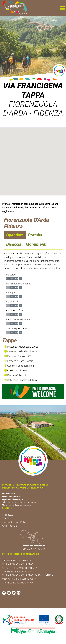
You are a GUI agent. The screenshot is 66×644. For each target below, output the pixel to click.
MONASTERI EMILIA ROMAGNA (19, 579)
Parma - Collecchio (16, 375)
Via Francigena (33, 86)
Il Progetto (8, 515)
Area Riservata (10, 526)
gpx (8, 278)
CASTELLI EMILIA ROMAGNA (17, 583)
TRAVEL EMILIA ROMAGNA (16, 572)
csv (20, 278)
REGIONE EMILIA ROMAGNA (17, 561)
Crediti (5, 518)
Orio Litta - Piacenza (16, 370)
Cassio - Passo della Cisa (19, 366)
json (16, 278)
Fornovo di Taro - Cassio (19, 361)
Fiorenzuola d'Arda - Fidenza (21, 351)
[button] (62, 8)
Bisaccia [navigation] (14, 244)
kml (12, 278)
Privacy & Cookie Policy (14, 522)
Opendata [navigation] (15, 235)
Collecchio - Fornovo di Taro (21, 380)
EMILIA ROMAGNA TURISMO (17, 564)
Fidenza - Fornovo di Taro (19, 356)
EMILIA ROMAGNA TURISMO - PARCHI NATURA (27, 575)
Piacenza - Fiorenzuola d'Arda (21, 347)
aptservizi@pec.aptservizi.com (19, 505)
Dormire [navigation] (35, 235)
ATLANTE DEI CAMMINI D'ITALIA (20, 568)
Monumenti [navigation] (36, 244)
